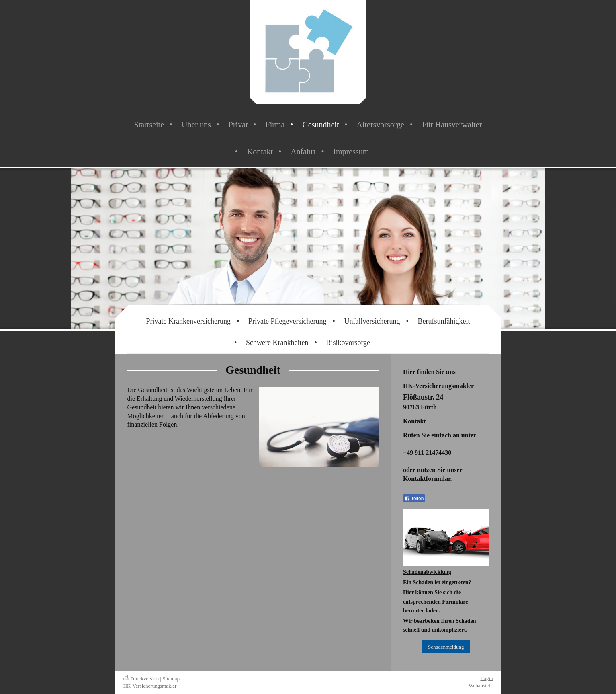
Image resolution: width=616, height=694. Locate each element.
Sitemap (171, 679)
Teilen (414, 499)
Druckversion (141, 679)
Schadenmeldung (446, 647)
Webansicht (481, 685)
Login (486, 678)
